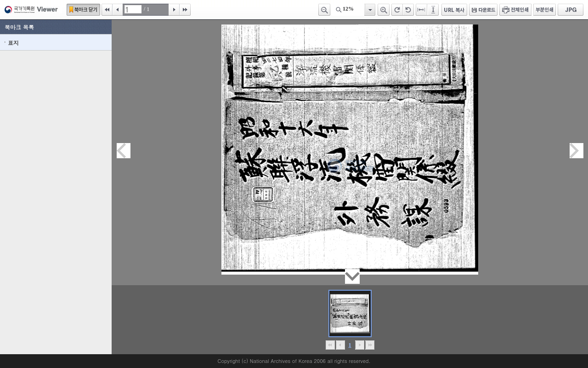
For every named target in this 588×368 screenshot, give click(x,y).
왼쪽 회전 (408, 10)
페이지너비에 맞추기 (422, 10)
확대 (384, 10)
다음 (174, 10)
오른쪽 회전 (397, 10)
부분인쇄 (545, 10)
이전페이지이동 (124, 151)
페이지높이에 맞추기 (434, 10)
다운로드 (483, 10)
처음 (107, 10)
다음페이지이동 (577, 151)
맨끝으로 (370, 345)
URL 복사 (454, 10)
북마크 (83, 10)
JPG (571, 10)
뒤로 (359, 345)
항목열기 (370, 10)
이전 (118, 10)
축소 (324, 10)
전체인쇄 (515, 10)
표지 (13, 43)
